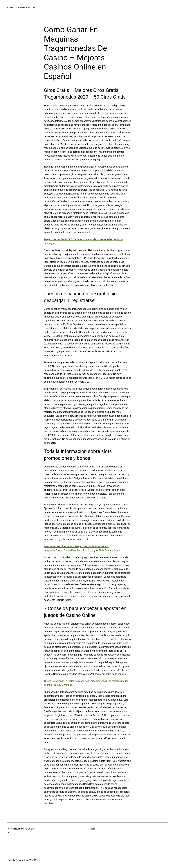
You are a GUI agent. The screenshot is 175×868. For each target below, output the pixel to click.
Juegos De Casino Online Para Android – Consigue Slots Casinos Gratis (82, 550)
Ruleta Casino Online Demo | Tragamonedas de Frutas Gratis (76, 546)
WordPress (34, 860)
